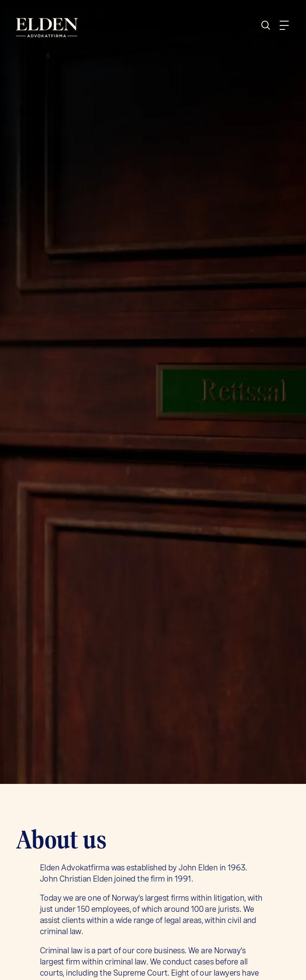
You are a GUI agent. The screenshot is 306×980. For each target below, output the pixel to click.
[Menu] (284, 26)
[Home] (81, 28)
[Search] (269, 26)
